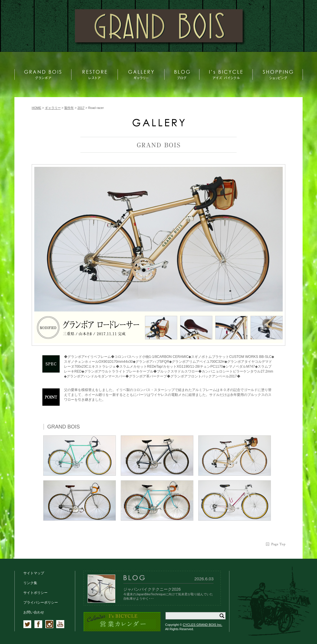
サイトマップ (34, 573)
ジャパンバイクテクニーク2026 (152, 589)
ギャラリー (53, 108)
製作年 (69, 108)
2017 (81, 108)
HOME (36, 108)
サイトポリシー (35, 593)
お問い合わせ (34, 612)
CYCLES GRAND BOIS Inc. (202, 625)
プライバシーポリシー (41, 603)
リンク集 (30, 583)
